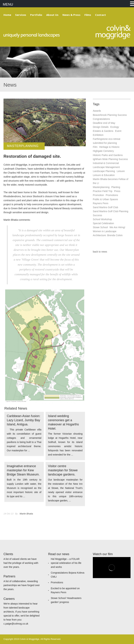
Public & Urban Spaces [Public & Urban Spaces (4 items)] (105, 199)
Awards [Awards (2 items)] (97, 111)
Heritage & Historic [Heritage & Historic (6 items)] (109, 147)
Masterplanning (23, 146)
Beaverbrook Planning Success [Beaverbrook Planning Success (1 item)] (110, 115)
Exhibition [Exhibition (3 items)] (98, 135)
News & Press (71, 15)
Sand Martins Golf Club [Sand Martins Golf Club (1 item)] (105, 207)
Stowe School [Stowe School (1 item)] (100, 227)
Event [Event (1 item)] (118, 131)
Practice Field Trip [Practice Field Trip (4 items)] (103, 191)
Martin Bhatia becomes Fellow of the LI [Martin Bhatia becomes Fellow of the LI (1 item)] (111, 181)
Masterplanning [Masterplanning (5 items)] (101, 187)
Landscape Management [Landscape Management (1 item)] (106, 167)
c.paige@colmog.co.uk (16, 624)
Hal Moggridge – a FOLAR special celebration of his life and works (66, 563)
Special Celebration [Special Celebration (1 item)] (103, 223)
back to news (100, 252)
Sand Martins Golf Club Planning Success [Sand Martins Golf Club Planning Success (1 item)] (111, 213)
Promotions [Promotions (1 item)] (112, 195)
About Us (52, 15)
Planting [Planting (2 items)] (116, 187)
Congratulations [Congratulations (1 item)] (101, 119)
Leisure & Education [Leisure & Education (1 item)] (104, 175)
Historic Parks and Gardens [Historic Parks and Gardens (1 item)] (108, 155)
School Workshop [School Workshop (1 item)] (102, 219)
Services (21, 15)
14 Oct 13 (8, 514)
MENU (8, 4)
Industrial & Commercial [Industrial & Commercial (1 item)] (106, 163)
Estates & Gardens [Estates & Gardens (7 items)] (103, 131)
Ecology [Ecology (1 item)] (115, 127)
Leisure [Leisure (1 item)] (121, 171)
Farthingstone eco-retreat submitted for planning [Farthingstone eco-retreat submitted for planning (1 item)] (107, 141)
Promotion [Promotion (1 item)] (98, 195)
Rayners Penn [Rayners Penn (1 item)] (101, 203)
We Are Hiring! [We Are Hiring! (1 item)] (117, 227)
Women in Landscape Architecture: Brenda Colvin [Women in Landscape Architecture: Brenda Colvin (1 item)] (108, 233)
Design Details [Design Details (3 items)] (101, 127)
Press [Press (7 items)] (117, 191)
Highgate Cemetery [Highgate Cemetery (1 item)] (103, 151)
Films (88, 15)
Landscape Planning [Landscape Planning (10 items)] (104, 171)
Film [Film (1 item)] (95, 147)
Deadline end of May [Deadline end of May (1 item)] (104, 123)
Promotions (57, 582)
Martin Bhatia (26, 514)
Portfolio (36, 15)
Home (7, 15)
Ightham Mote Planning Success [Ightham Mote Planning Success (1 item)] (110, 159)
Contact (100, 15)
